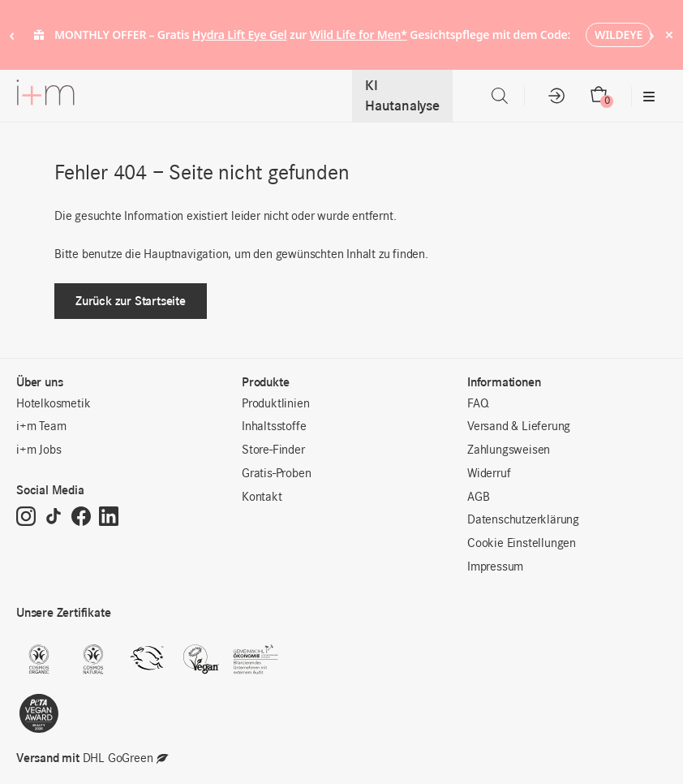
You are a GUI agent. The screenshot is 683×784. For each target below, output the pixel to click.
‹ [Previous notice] (12, 34)
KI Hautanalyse (402, 96)
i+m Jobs (39, 450)
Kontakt (262, 498)
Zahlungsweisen (509, 450)
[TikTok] (54, 518)
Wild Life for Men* (359, 34)
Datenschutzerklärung (523, 520)
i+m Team (41, 427)
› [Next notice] (652, 34)
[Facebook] (81, 518)
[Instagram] (26, 518)
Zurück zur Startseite (131, 301)
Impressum (495, 567)
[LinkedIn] (109, 518)
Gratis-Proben (276, 474)
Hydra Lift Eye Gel (240, 34)
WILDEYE (619, 34)
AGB (478, 498)
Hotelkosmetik (53, 404)
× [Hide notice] (669, 34)
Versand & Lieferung (519, 427)
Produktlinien (275, 404)
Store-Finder (273, 450)
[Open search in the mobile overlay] (500, 96)
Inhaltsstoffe (274, 427)
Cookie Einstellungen (522, 544)
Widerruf (489, 474)
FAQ (478, 404)
